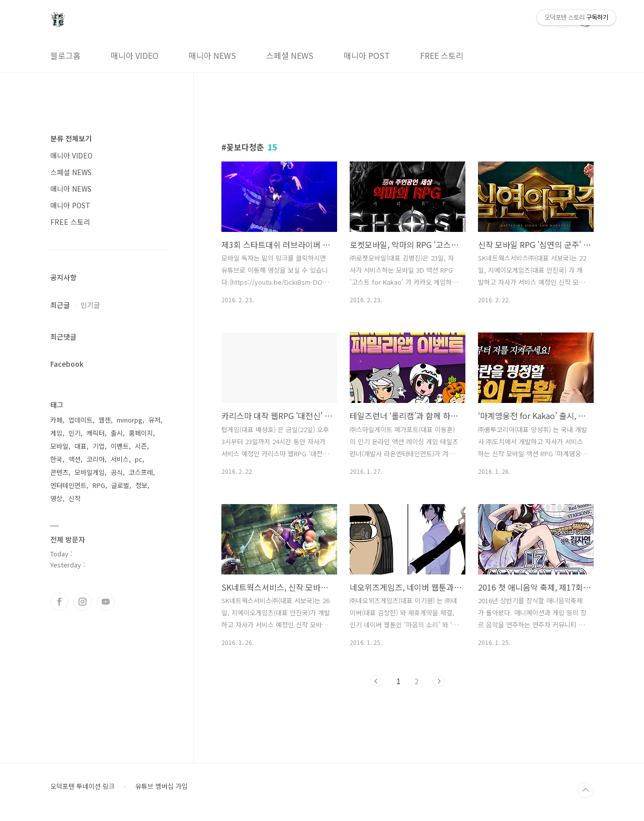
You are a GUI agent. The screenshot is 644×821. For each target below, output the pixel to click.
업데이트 (80, 420)
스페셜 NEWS (290, 55)
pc (139, 459)
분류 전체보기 (71, 138)
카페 (56, 420)
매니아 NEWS (212, 55)
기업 (99, 446)
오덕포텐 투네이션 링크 (83, 786)
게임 (56, 433)
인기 (74, 433)
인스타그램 (83, 602)
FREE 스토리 (442, 55)
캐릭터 (96, 433)
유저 (154, 420)
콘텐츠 (59, 472)
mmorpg (130, 420)
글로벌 (120, 485)
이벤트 (120, 446)
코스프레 (141, 472)
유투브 (106, 602)
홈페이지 (141, 433)
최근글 (60, 305)
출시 (117, 433)
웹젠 (105, 420)
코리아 (96, 459)
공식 (117, 472)
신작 (74, 498)
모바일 (59, 446)
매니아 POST (367, 55)
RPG (99, 485)
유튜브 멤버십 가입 (162, 786)
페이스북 (59, 602)
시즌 (141, 446)
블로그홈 (65, 55)
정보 (141, 485)
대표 (80, 446)
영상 (56, 498)
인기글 (90, 305)
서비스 (120, 459)
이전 (376, 681)
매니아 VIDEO (135, 55)
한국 (56, 459)
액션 (74, 459)
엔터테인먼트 (68, 485)
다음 (439, 681)
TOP (586, 790)
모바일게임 (90, 472)
